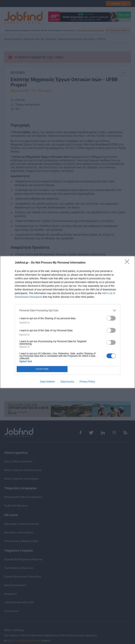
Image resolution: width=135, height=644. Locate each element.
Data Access (67, 382)
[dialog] (67, 322)
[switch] (111, 318)
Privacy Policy (87, 382)
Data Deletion (48, 382)
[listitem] (67, 310)
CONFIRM (42, 369)
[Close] (128, 263)
